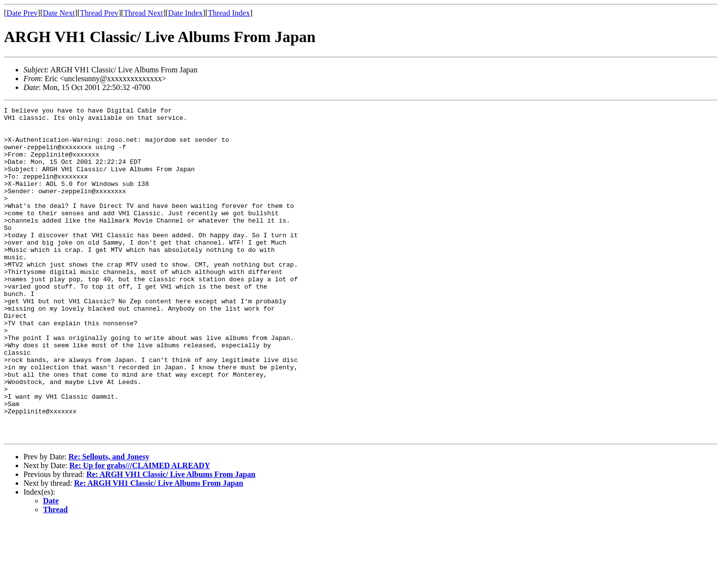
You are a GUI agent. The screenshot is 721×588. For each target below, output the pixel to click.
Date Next (59, 13)
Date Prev (22, 13)
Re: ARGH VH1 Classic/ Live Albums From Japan (171, 540)
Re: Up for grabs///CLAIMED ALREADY (140, 531)
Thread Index (229, 13)
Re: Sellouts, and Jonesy (109, 523)
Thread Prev (99, 13)
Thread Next (143, 13)
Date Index (186, 13)
